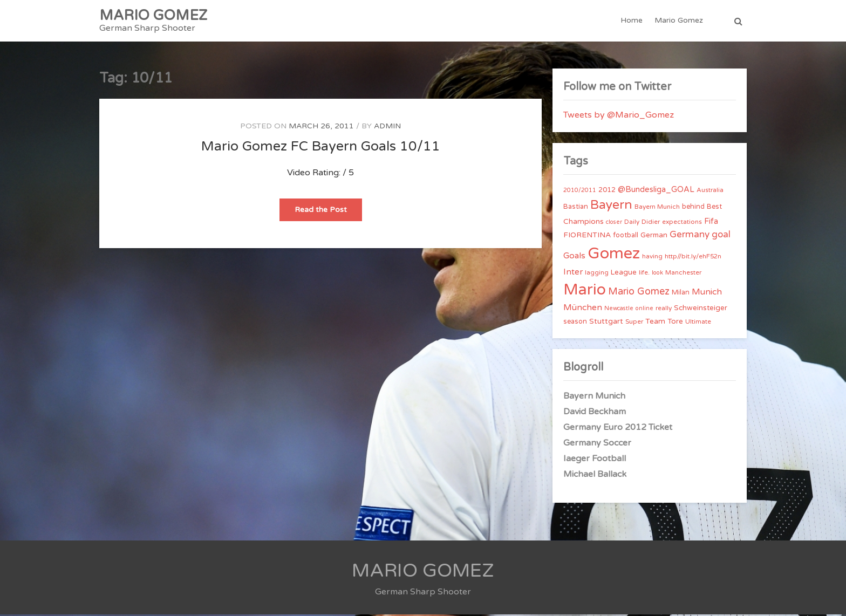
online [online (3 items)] (644, 310)
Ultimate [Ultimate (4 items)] (698, 323)
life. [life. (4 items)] (644, 274)
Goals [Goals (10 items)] (574, 257)
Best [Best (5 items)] (714, 208)
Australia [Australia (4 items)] (710, 191)
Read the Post (328, 214)
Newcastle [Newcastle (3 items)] (619, 310)
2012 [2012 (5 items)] (607, 191)
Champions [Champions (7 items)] (584, 223)
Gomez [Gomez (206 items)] (614, 255)
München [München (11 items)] (583, 309)
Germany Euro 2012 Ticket (618, 429)
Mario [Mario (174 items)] (585, 291)
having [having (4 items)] (652, 258)
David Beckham (595, 413)
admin (387, 128)
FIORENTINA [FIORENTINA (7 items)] (587, 237)
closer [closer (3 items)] (614, 224)
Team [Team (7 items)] (655, 323)
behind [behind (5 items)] (693, 208)
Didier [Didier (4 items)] (651, 223)
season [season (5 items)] (575, 323)
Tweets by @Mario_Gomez (619, 117)
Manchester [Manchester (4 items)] (683, 274)
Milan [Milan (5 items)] (681, 294)
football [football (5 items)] (626, 237)
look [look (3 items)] (657, 274)
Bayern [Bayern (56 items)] (611, 207)
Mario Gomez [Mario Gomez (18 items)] (639, 293)
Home (632, 21)
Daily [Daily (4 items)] (632, 223)
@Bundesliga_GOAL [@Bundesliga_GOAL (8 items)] (656, 191)
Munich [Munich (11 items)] (707, 293)
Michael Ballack (595, 476)
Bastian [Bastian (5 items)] (576, 208)
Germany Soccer (597, 444)
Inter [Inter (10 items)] (573, 273)
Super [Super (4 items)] (634, 323)
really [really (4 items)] (664, 310)
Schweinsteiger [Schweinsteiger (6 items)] (701, 310)
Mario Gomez (679, 21)
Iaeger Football (595, 460)
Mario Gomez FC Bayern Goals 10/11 (321, 148)
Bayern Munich (594, 398)
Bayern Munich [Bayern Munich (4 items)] (657, 208)
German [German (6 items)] (654, 237)
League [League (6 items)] (624, 274)
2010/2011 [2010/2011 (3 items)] (580, 192)
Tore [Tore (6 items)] (675, 323)
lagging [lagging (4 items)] (597, 274)
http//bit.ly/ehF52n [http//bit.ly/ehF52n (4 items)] (693, 258)
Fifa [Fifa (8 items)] (711, 223)
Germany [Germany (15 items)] (690, 236)
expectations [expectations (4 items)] (682, 223)
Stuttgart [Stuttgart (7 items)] (606, 323)
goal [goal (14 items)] (721, 236)
